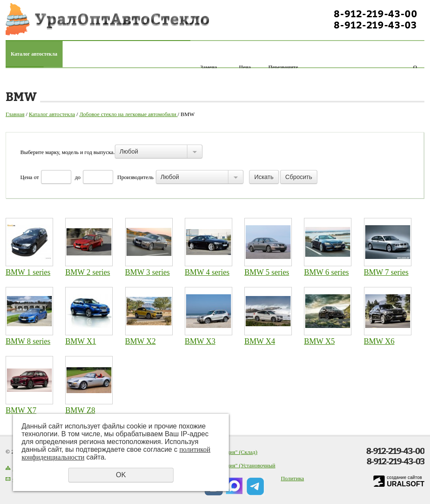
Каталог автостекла (34, 54)
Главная (15, 114)
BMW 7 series (386, 272)
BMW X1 (81, 341)
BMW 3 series (148, 272)
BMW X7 (21, 410)
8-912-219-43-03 (375, 25)
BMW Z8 (80, 410)
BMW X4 (260, 341)
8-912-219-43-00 (376, 14)
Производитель (136, 177)
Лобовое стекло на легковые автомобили (129, 114)
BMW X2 (141, 341)
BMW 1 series (28, 272)
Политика (292, 478)
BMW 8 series (28, 341)
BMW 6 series (326, 272)
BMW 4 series (207, 272)
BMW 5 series (267, 272)
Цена (26, 177)
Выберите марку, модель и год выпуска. (68, 152)
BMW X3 (200, 341)
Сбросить (299, 177)
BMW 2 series (88, 272)
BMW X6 (379, 341)
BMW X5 (319, 341)
